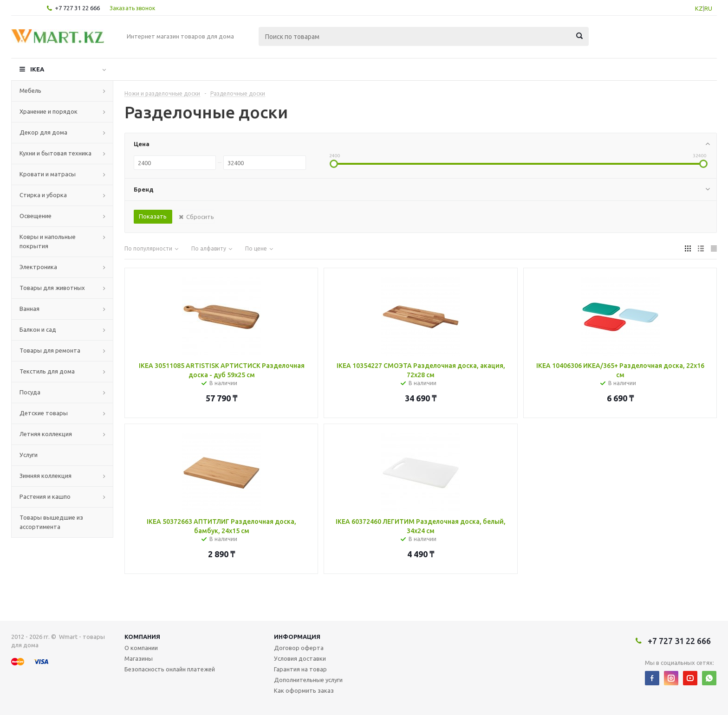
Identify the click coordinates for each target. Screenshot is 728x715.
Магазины (139, 658)
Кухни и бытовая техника (55, 153)
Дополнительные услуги (308, 680)
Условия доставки (300, 658)
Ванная (29, 309)
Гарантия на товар (300, 669)
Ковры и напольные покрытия (48, 241)
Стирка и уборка (43, 195)
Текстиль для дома (47, 371)
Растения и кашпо (45, 496)
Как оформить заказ (304, 690)
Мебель (30, 90)
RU (708, 8)
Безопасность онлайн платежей (170, 669)
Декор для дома (43, 132)
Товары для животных (52, 288)
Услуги (29, 455)
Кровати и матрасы (48, 174)
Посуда (30, 392)
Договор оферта (299, 648)
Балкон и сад (38, 329)
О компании (141, 648)
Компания (142, 637)
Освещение (36, 216)
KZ (699, 8)
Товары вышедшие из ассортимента (51, 522)
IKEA (37, 69)
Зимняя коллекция (45, 476)
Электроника (38, 267)
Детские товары (44, 413)
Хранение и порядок (49, 111)
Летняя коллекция (46, 434)
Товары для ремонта (50, 350)
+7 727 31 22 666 (77, 8)
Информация (297, 637)
